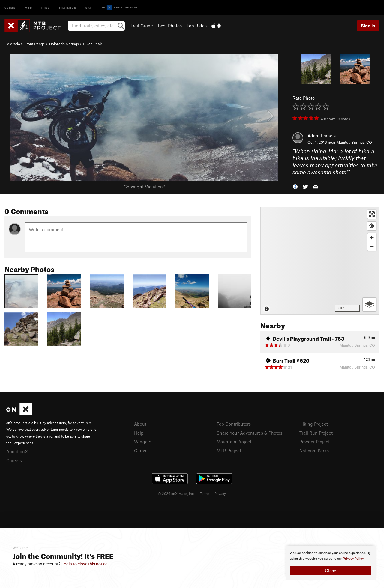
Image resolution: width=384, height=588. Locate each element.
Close (331, 571)
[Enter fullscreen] (372, 214)
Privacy (220, 493)
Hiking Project (314, 424)
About (140, 424)
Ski (89, 7)
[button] (295, 186)
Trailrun (68, 7)
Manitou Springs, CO (354, 142)
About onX (17, 451)
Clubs (140, 451)
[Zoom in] (372, 238)
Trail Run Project (316, 433)
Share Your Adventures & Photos (249, 433)
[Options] (369, 305)
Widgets (143, 442)
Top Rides (197, 26)
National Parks (314, 451)
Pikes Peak (93, 44)
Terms (205, 493)
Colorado (12, 44)
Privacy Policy (353, 559)
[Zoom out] (372, 246)
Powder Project (315, 442)
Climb (10, 7)
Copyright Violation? (144, 187)
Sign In (368, 26)
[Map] (320, 261)
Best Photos (170, 26)
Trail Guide (142, 26)
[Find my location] (372, 226)
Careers (14, 460)
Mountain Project (234, 442)
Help (139, 433)
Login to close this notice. (85, 564)
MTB (29, 7)
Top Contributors (234, 424)
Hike (46, 7)
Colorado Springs (64, 44)
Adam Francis (322, 136)
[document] (331, 563)
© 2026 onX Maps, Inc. (176, 493)
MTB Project (229, 451)
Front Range (35, 44)
